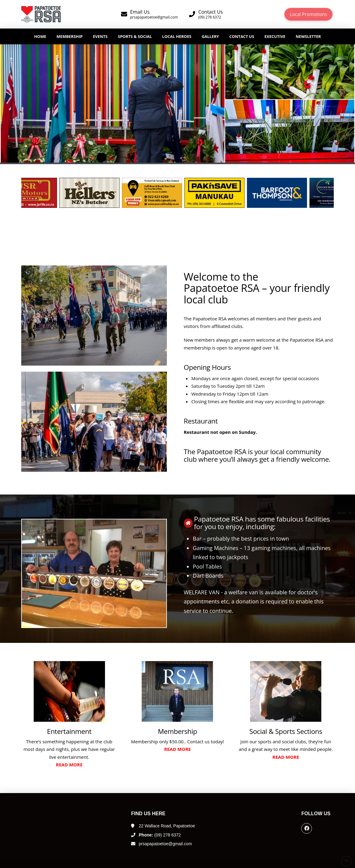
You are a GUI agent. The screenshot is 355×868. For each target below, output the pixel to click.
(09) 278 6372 (160, 835)
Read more (69, 765)
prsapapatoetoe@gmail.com (165, 844)
